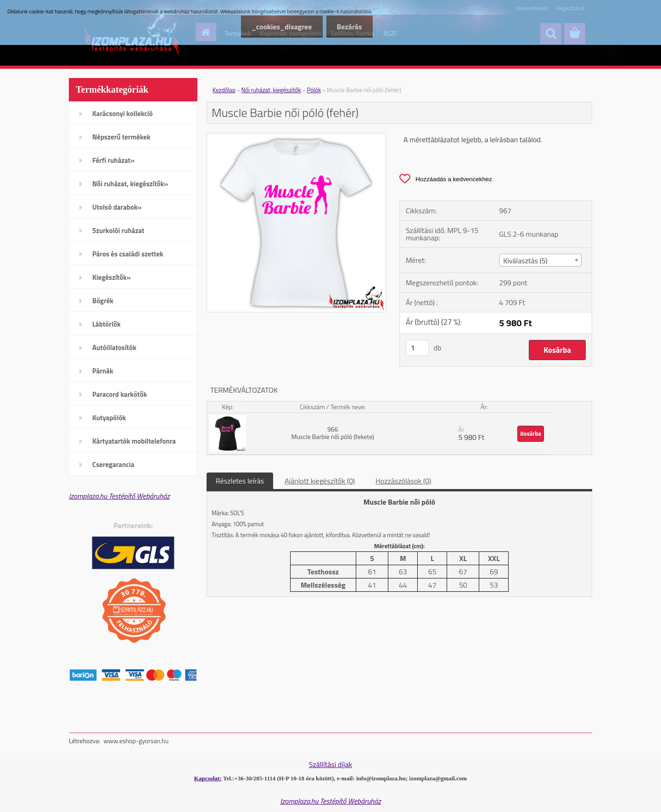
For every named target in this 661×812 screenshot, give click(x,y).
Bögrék (103, 301)
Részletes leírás (240, 481)
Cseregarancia (113, 464)
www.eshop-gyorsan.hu (136, 741)
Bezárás (349, 27)
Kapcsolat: (208, 778)
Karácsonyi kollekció (123, 114)
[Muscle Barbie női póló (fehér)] (296, 137)
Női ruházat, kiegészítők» (130, 184)
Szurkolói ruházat (118, 231)
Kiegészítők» (112, 277)
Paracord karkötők (120, 394)
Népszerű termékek (121, 137)
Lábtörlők (106, 324)
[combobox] (540, 260)
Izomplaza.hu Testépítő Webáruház (119, 496)
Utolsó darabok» (117, 207)
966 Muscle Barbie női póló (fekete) (333, 433)
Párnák (103, 371)
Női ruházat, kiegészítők (271, 90)
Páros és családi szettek (128, 254)
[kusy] (417, 348)
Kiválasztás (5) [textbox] (525, 261)
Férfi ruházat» (113, 160)
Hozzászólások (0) (403, 481)
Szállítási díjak (330, 764)
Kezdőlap (224, 90)
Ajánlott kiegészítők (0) (320, 481)
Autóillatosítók (114, 348)
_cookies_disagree (279, 27)
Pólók (314, 90)
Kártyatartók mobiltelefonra (134, 441)
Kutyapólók (109, 418)
